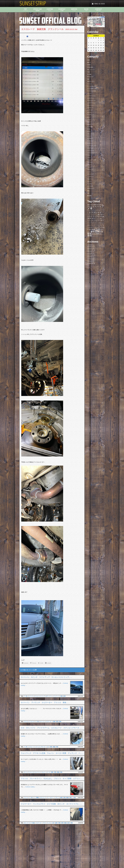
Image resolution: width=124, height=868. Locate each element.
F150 (88, 72)
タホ (48, 747)
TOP (25, 10)
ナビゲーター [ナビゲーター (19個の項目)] (99, 220)
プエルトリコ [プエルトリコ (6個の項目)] (101, 222)
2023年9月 (90, 252)
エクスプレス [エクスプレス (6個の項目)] (100, 209)
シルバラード (90, 124)
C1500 (89, 65)
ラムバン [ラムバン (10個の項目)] (100, 226)
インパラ (89, 93)
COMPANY (62, 10)
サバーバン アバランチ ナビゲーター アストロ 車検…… (45, 703)
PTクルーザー (91, 77)
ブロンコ (57, 798)
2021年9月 (90, 260)
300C (89, 60)
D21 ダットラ (91, 70)
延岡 (64, 696)
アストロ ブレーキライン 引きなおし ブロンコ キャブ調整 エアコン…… (52, 779)
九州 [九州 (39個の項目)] (98, 229)
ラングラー (90, 184)
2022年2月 (90, 258)
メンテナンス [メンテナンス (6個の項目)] (96, 224)
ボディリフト (49, 696)
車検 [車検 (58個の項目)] (90, 236)
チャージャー (90, 141)
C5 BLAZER (90, 67)
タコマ (89, 131)
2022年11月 (90, 255)
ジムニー (89, 122)
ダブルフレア (43, 798)
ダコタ (89, 129)
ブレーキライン (50, 798)
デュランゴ (31, 772)
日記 (88, 193)
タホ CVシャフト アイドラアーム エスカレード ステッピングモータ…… (52, 728)
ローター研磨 (50, 772)
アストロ (26, 722)
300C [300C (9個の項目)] (89, 205)
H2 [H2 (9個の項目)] (102, 205)
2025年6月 (90, 245)
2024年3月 (90, 247)
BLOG (86, 10)
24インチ (26, 823)
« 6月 (95, 53)
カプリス (89, 112)
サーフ (89, 117)
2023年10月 (90, 250)
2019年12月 (90, 263)
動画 (88, 191)
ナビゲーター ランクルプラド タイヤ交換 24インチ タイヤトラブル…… (51, 804)
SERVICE (74, 10)
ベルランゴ (90, 170)
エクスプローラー (91, 100)
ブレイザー (90, 162)
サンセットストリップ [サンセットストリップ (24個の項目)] (96, 216)
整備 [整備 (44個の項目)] (89, 234)
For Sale (89, 74)
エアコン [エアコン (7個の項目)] (95, 209)
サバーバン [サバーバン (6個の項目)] (95, 215)
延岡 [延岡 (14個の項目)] (102, 232)
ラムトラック (37, 772)
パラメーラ (90, 158)
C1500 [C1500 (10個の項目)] (94, 205)
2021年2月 (90, 262)
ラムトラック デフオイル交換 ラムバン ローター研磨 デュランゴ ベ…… (52, 753)
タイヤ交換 (32, 823)
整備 (54, 747)
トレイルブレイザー (92, 146)
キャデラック (90, 115)
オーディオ (90, 110)
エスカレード (31, 747)
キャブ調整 (36, 798)
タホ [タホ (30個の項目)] (89, 218)
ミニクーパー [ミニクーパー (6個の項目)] (90, 224)
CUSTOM (50, 10)
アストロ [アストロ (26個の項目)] (91, 207)
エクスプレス (90, 98)
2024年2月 (90, 248)
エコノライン (90, 105)
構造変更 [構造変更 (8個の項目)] (94, 234)
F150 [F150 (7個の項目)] (97, 205)
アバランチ (32, 722)
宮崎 (61, 696)
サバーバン (31, 696)
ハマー (89, 155)
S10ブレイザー (91, 82)
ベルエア (89, 167)
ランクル (49, 823)
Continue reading (31, 787)
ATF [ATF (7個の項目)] (91, 205)
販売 (69, 823)
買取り (71, 798)
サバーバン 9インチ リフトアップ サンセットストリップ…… (47, 677)
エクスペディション (92, 103)
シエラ (89, 120)
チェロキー (90, 139)
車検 (60, 722)
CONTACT (99, 10)
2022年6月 (90, 257)
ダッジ (26, 772)
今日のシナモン (91, 188)
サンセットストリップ (40, 696)
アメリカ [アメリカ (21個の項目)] (98, 207)
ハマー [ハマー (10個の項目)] (96, 222)
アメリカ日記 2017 (92, 89)
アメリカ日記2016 (92, 91)
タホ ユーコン (91, 134)
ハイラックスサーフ (92, 153)
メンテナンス (90, 177)
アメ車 (26, 696)
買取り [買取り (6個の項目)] (101, 234)
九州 (53, 823)
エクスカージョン (91, 96)
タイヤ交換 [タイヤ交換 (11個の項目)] (101, 217)
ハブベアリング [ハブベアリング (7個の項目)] (91, 222)
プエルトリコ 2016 (92, 160)
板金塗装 (89, 196)
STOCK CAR (37, 10)
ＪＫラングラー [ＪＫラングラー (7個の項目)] (96, 236)
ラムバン (44, 772)
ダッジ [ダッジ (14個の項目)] (94, 218)
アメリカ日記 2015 (92, 86)
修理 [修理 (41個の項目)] (93, 232)
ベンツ (89, 172)
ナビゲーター (49, 722)
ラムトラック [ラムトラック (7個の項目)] (94, 226)
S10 (88, 79)
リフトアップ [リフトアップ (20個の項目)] (98, 228)
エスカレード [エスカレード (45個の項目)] (95, 212)
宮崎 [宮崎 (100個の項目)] (97, 231)
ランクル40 (90, 186)
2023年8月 (90, 253)
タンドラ (89, 136)
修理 (61, 798)
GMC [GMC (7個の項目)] (100, 205)
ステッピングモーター (41, 747)
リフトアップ (56, 696)
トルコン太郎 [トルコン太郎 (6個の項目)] (99, 219)
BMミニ (89, 62)
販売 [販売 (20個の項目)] (98, 234)
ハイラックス (90, 150)
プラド (44, 823)
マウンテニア (90, 174)
